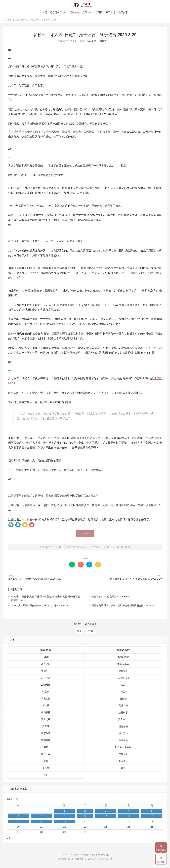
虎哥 (46, 762)
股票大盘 (46, 755)
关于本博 (111, 12)
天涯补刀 (123, 706)
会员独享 (123, 12)
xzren (46, 658)
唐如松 (123, 700)
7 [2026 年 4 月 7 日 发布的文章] (41, 817)
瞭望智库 (46, 741)
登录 (79, 632)
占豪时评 (46, 686)
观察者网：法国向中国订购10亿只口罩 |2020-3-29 (136, 580)
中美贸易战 (123, 665)
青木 (123, 769)
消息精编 (123, 727)
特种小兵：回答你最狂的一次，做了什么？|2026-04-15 (39, 606)
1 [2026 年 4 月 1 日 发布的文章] (64, 812)
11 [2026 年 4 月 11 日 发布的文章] (129, 817)
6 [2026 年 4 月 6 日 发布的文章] (18, 817)
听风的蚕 (46, 700)
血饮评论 (123, 762)
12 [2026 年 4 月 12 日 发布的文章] (152, 817)
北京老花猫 (123, 679)
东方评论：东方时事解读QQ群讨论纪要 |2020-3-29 (35, 580)
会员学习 (46, 672)
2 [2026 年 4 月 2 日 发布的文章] (85, 812)
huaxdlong (46, 651)
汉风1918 (87, 12)
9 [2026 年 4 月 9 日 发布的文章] (85, 817)
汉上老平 (46, 720)
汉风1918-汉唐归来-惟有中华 (85, 5)
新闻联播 (46, 713)
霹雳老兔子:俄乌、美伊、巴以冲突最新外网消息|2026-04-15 (123, 606)
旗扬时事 (123, 713)
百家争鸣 (74, 12)
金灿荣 (46, 769)
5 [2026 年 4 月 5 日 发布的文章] (152, 812)
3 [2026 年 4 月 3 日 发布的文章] (106, 812)
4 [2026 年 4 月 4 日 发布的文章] (129, 812)
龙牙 (46, 776)
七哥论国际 (123, 658)
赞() (103, 42)
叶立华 (46, 693)
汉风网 (99, 12)
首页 (44, 12)
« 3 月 (10, 839)
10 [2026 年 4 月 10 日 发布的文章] (106, 817)
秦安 (46, 748)
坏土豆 (46, 706)
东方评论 (46, 665)
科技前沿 (123, 741)
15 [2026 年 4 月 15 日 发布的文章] (64, 822)
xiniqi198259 (123, 651)
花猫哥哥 (123, 755)
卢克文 (123, 686)
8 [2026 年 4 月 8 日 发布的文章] (64, 817)
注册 (91, 632)
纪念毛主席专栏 (58, 12)
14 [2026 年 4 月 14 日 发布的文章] (41, 822)
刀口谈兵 (46, 679)
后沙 (123, 693)
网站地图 (105, 856)
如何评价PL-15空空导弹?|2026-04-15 (111, 598)
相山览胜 (123, 734)
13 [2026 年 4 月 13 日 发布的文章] (18, 822)
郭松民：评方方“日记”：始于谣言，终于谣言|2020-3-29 (85, 36)
